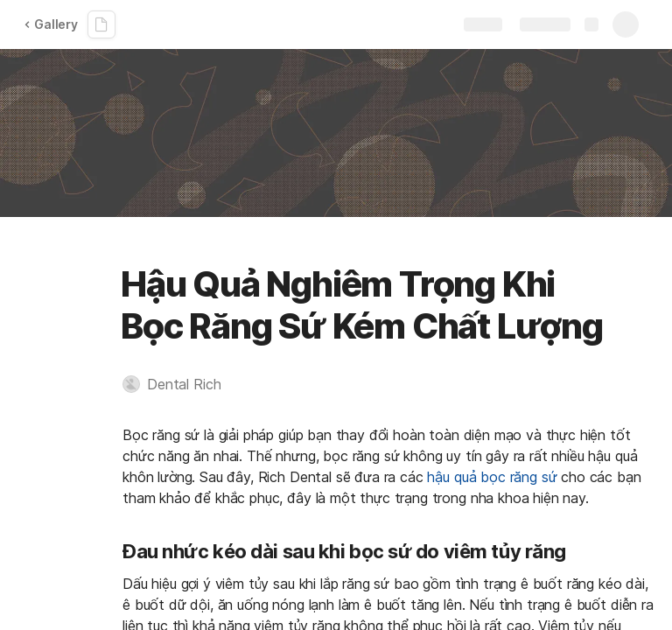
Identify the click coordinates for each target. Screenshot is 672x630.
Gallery (51, 24)
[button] (180, 384)
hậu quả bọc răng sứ (492, 477)
